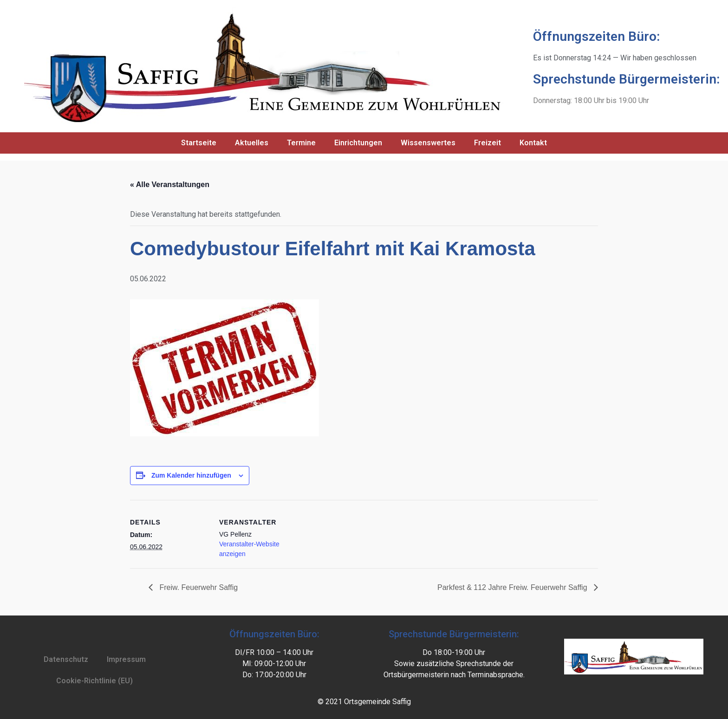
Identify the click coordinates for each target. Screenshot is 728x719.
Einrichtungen (358, 143)
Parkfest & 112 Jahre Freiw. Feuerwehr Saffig (513, 587)
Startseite (199, 143)
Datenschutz (66, 659)
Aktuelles (252, 143)
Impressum (126, 659)
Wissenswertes (428, 143)
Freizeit (487, 143)
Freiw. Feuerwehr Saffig (198, 587)
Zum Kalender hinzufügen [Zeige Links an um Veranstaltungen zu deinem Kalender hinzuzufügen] (191, 475)
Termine (301, 143)
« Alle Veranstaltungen (170, 185)
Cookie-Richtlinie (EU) (94, 681)
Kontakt (533, 143)
